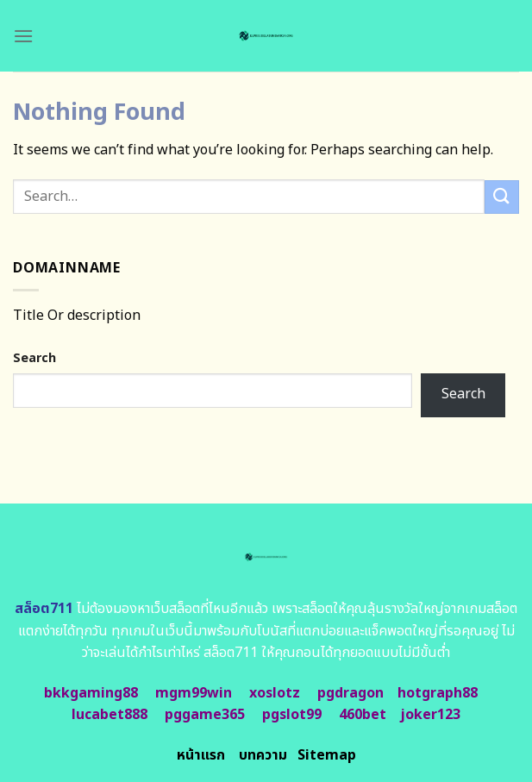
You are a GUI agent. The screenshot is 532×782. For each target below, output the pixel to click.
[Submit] (502, 197)
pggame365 (205, 715)
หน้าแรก (201, 755)
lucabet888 (110, 715)
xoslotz (275, 693)
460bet (363, 715)
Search (34, 358)
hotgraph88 (438, 693)
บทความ (263, 755)
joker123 (430, 715)
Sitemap (327, 755)
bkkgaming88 (91, 693)
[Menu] (23, 36)
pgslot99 (292, 715)
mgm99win (194, 693)
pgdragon (350, 693)
